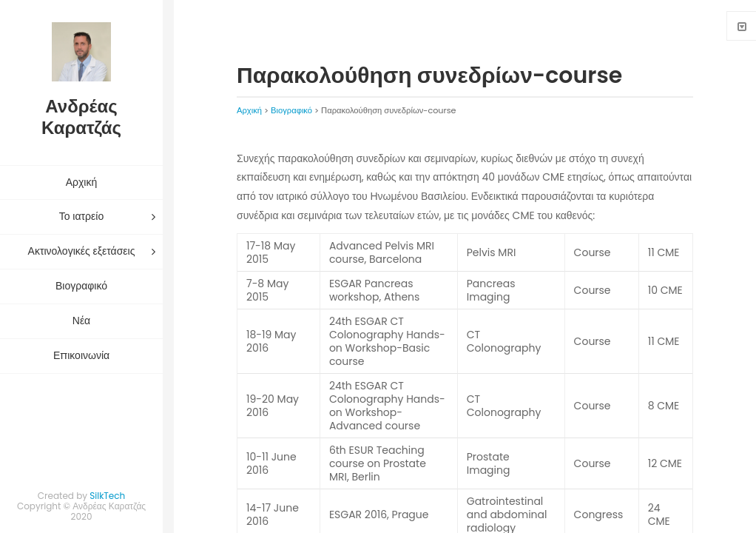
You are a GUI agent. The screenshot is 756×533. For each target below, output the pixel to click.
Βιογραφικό (81, 286)
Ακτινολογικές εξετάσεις (82, 251)
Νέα (81, 321)
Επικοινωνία (81, 355)
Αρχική (82, 182)
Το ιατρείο (81, 216)
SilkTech (107, 496)
